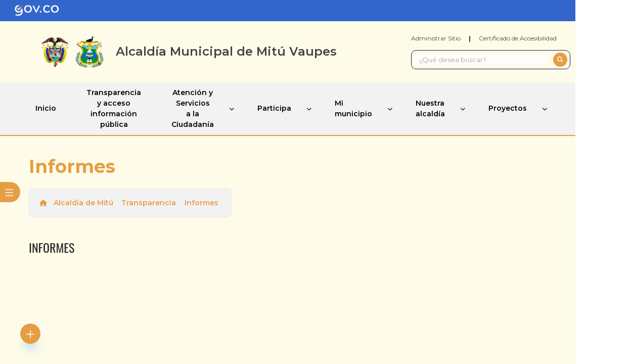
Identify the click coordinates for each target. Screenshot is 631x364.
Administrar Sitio (436, 38)
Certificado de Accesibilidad (518, 38)
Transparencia (149, 203)
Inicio (46, 108)
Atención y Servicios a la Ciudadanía (193, 108)
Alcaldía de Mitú (83, 203)
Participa (274, 108)
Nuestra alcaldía (430, 108)
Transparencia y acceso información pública (114, 108)
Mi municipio (353, 108)
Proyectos (508, 108)
